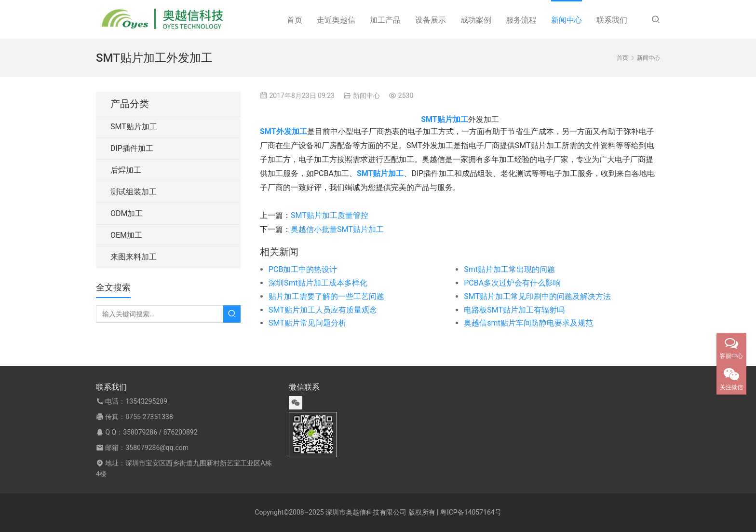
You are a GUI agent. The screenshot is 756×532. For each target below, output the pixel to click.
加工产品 (385, 20)
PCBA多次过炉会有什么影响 (512, 283)
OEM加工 (126, 235)
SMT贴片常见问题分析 (307, 323)
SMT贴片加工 (134, 127)
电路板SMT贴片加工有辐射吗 (514, 310)
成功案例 (476, 20)
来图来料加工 (134, 257)
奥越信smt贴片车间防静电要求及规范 (528, 323)
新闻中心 (567, 20)
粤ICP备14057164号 (471, 512)
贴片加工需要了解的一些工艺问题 (326, 296)
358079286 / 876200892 (160, 432)
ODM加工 (127, 213)
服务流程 (521, 20)
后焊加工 (126, 170)
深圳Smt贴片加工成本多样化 (318, 283)
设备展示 (431, 20)
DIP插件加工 (132, 148)
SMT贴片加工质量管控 (330, 215)
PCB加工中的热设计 (303, 269)
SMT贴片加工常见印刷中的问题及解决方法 (537, 296)
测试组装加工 (134, 192)
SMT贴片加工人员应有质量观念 (323, 310)
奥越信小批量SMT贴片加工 (337, 229)
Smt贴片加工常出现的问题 (509, 269)
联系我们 (612, 20)
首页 (295, 20)
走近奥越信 (336, 20)
